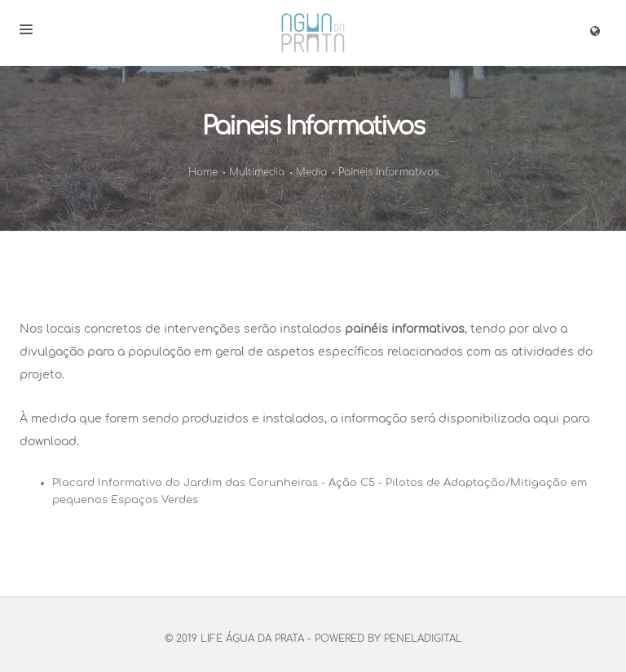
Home (203, 172)
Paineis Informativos (388, 172)
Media (311, 172)
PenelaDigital (423, 639)
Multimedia (257, 172)
